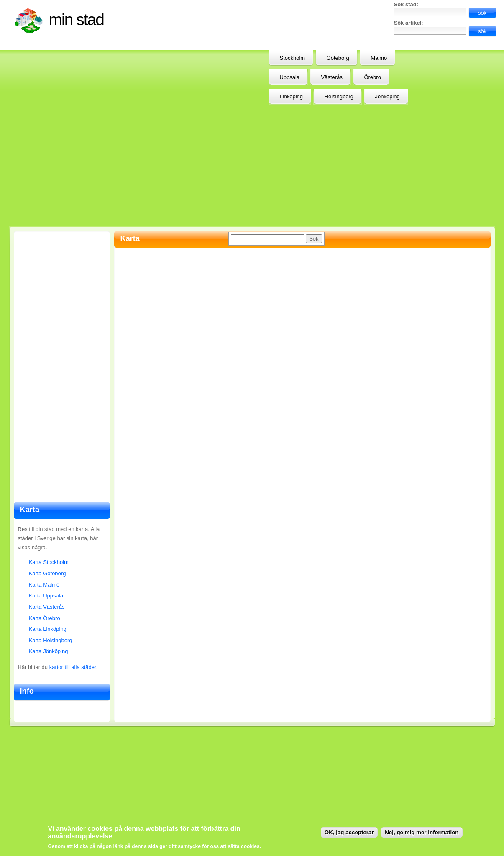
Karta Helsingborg (51, 640)
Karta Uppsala (46, 596)
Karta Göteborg (47, 573)
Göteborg (338, 58)
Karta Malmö (44, 585)
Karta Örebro (45, 618)
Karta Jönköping (49, 651)
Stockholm (292, 58)
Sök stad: (406, 4)
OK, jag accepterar (349, 832)
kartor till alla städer (73, 667)
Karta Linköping (48, 629)
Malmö (379, 58)
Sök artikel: (409, 23)
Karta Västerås (47, 607)
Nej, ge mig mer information (422, 832)
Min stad (76, 19)
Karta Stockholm (49, 562)
